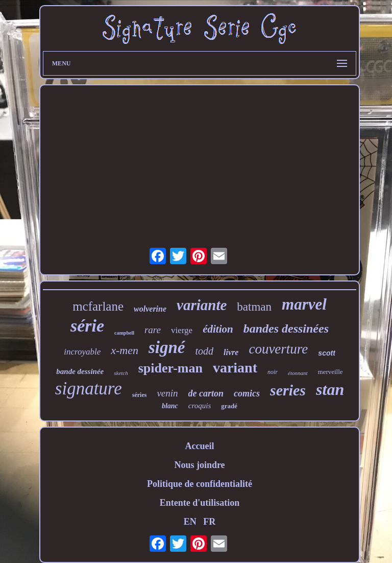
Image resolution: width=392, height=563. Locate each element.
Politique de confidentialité (200, 484)
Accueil (199, 446)
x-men (125, 350)
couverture (278, 349)
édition (218, 329)
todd (205, 351)
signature (89, 389)
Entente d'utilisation (200, 503)
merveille (330, 372)
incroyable (82, 352)
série (87, 326)
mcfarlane (98, 306)
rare (153, 330)
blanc (170, 406)
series (288, 390)
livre (231, 352)
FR (209, 522)
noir (273, 372)
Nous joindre (199, 465)
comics (247, 393)
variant (235, 368)
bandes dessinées (286, 329)
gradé (229, 406)
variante (202, 305)
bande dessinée (80, 371)
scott (326, 353)
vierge (182, 330)
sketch (121, 373)
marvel (304, 304)
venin (167, 393)
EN (190, 522)
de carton (206, 393)
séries (140, 395)
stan (330, 389)
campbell (124, 333)
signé (167, 347)
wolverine (150, 309)
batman (254, 307)
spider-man (170, 368)
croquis (200, 406)
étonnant (298, 373)
